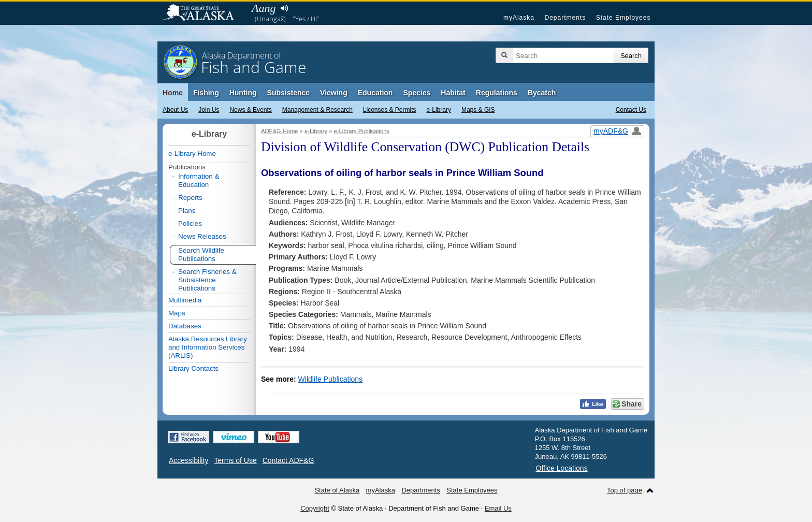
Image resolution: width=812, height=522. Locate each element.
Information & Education (199, 180)
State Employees (624, 18)
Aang (264, 8)
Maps (177, 313)
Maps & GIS (478, 110)
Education (375, 93)
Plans (187, 211)
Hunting (243, 93)
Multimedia (185, 300)
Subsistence (288, 93)
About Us (175, 110)
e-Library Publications (362, 131)
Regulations (497, 93)
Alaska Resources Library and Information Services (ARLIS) (208, 347)
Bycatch (542, 93)
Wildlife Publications (331, 379)
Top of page (625, 490)
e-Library (439, 110)
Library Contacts (193, 368)
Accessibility (189, 460)
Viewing (334, 93)
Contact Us (631, 110)
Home (173, 93)
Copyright (315, 508)
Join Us (209, 110)
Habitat (453, 93)
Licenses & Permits (390, 110)
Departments (565, 18)
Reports (190, 198)
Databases (185, 326)
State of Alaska (204, 13)
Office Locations (562, 468)
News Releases (202, 236)
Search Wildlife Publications (201, 255)
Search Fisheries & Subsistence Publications (207, 280)
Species (417, 93)
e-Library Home (192, 154)
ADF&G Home (280, 131)
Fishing (206, 93)
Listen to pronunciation (284, 8)
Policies (190, 223)
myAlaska (519, 18)
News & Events (250, 110)
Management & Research (317, 110)
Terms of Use (235, 460)
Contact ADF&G (288, 460)
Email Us (498, 508)
